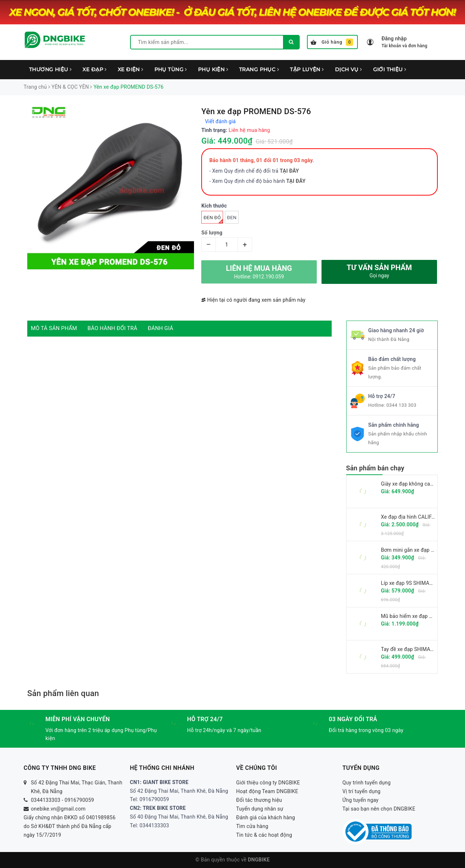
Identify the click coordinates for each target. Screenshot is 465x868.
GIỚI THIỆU (390, 69)
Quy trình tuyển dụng (367, 783)
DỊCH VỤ (349, 69)
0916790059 (79, 800)
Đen (232, 218)
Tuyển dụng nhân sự (260, 809)
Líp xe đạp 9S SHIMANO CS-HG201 (421, 583)
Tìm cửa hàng (252, 826)
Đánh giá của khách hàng (266, 817)
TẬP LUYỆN (307, 69)
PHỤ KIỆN (213, 69)
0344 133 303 (401, 405)
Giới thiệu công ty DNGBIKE (268, 783)
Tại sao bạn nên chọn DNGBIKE (379, 809)
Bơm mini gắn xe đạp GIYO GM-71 (420, 550)
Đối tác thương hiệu (259, 800)
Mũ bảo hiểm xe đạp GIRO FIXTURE (422, 616)
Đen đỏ (213, 219)
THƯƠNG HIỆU (50, 69)
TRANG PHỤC (259, 69)
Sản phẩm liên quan (63, 693)
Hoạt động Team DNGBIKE (267, 791)
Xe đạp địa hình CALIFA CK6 (413, 517)
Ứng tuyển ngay (361, 800)
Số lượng (212, 233)
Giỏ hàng (332, 42)
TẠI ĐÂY (296, 181)
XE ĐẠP (94, 69)
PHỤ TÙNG (171, 69)
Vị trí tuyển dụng (362, 791)
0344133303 (46, 800)
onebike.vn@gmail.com (58, 809)
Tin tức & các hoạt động (264, 835)
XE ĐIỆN (131, 69)
